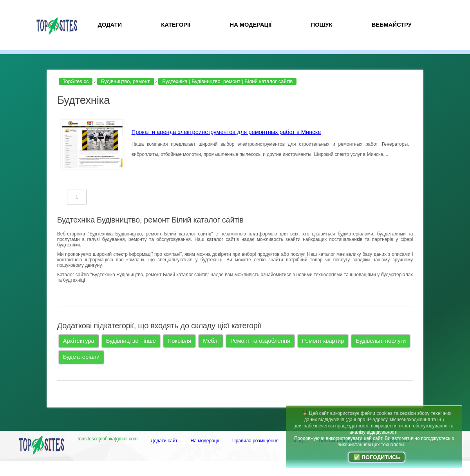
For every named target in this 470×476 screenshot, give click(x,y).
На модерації (251, 25)
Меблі (211, 341)
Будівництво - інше (131, 341)
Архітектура (79, 341)
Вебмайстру (392, 25)
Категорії (176, 25)
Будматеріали (81, 357)
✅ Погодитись (377, 457)
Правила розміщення (255, 441)
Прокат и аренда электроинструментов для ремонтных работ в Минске (226, 132)
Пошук (322, 25)
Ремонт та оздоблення (260, 341)
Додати (110, 25)
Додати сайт (164, 441)
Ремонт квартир (323, 341)
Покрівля (179, 341)
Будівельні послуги (381, 341)
